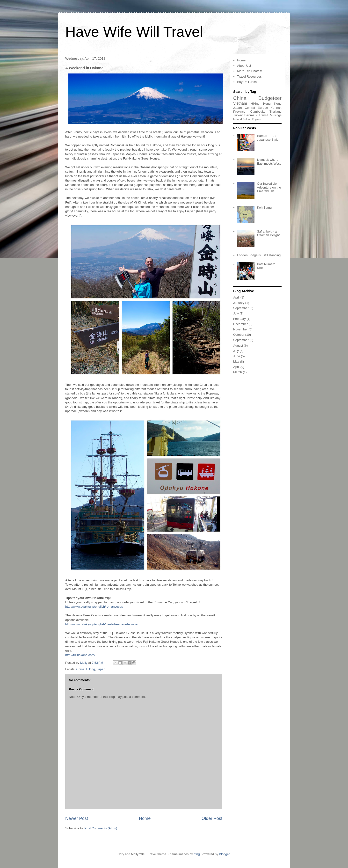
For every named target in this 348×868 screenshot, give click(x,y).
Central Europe (256, 108)
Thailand (275, 112)
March (238, 372)
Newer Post (77, 818)
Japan (101, 669)
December (240, 324)
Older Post (212, 818)
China (80, 669)
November (240, 329)
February (239, 319)
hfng (197, 854)
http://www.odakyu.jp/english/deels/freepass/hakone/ (102, 624)
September (241, 308)
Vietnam (240, 103)
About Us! (244, 66)
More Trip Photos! (250, 71)
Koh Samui (265, 208)
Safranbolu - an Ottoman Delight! (269, 233)
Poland (247, 119)
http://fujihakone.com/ (80, 655)
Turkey (238, 115)
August (238, 346)
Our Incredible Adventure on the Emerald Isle (269, 187)
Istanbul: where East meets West (269, 162)
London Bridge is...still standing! (259, 255)
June (237, 356)
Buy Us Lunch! (247, 82)
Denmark (251, 115)
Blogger (224, 854)
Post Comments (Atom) (101, 828)
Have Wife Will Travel (134, 32)
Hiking (91, 669)
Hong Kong (272, 104)
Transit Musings (270, 115)
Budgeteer (270, 98)
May (236, 361)
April (236, 297)
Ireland (238, 119)
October (239, 335)
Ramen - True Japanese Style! (268, 138)
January (239, 303)
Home (145, 818)
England (257, 119)
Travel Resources (249, 77)
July (236, 313)
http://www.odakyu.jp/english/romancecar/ (94, 607)
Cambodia (257, 112)
